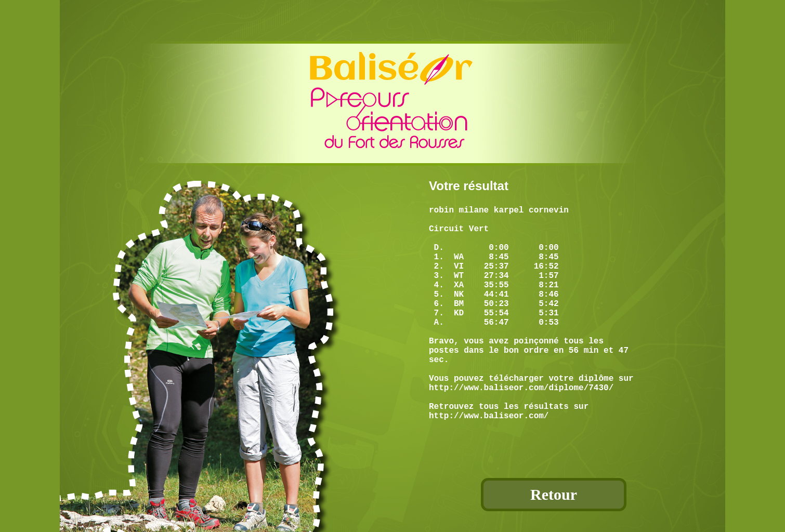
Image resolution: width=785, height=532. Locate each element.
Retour (554, 494)
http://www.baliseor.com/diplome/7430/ (521, 429)
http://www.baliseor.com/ (489, 463)
